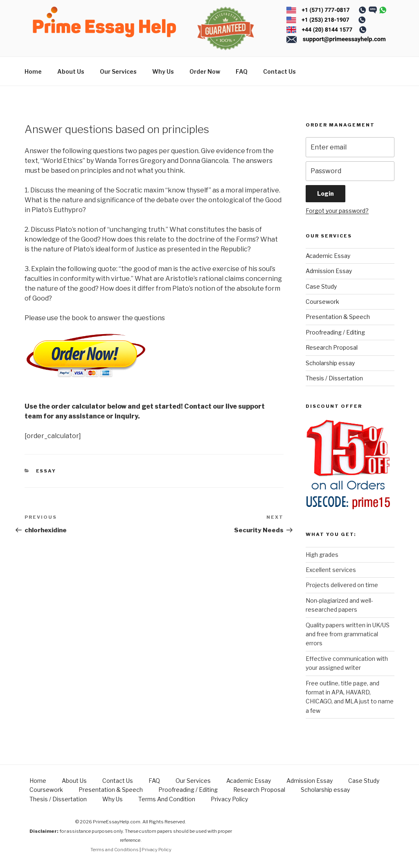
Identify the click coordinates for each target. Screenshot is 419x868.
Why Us (163, 71)
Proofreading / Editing (335, 332)
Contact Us (279, 71)
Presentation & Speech (338, 317)
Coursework (322, 302)
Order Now (205, 71)
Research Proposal (332, 347)
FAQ (242, 71)
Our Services (118, 71)
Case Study (321, 286)
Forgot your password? (337, 211)
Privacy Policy (229, 799)
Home (33, 71)
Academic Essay (328, 256)
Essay (46, 471)
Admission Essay (329, 271)
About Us (71, 71)
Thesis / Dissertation (334, 378)
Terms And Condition (167, 799)
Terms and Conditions (115, 850)
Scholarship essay (330, 363)
